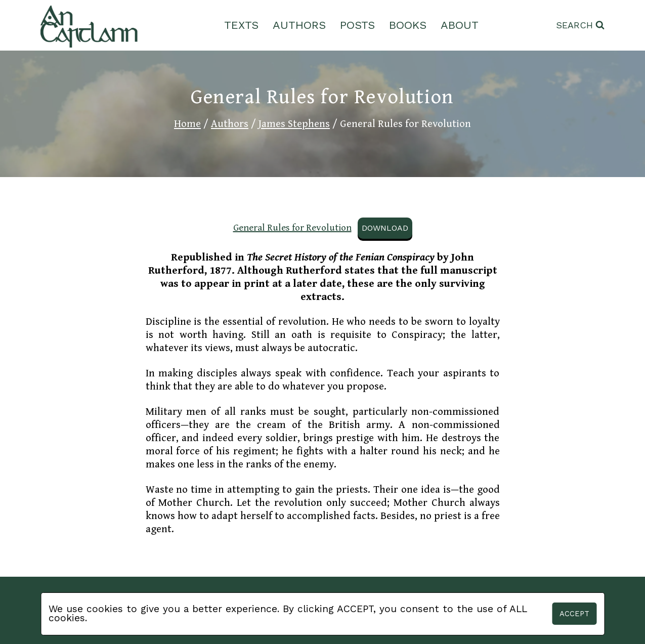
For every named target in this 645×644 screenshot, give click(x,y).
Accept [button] (574, 614)
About (460, 25)
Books (408, 25)
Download (385, 228)
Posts (357, 25)
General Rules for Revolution (292, 228)
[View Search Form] (580, 26)
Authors (299, 25)
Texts (241, 25)
